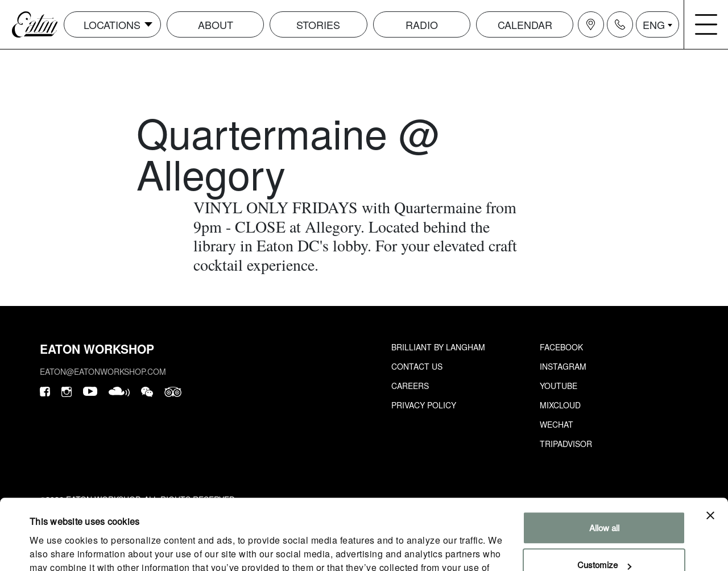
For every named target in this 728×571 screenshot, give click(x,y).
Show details (53, 549)
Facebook (561, 347)
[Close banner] (710, 452)
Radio (422, 24)
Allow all (604, 464)
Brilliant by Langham (438, 347)
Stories (318, 24)
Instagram (563, 366)
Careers (410, 386)
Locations (112, 24)
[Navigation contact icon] (620, 24)
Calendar (525, 24)
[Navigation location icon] (591, 24)
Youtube (559, 386)
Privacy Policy (424, 405)
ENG (654, 24)
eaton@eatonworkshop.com (103, 371)
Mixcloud (560, 405)
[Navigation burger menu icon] (706, 24)
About (216, 24)
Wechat (557, 424)
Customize (604, 501)
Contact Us (417, 366)
